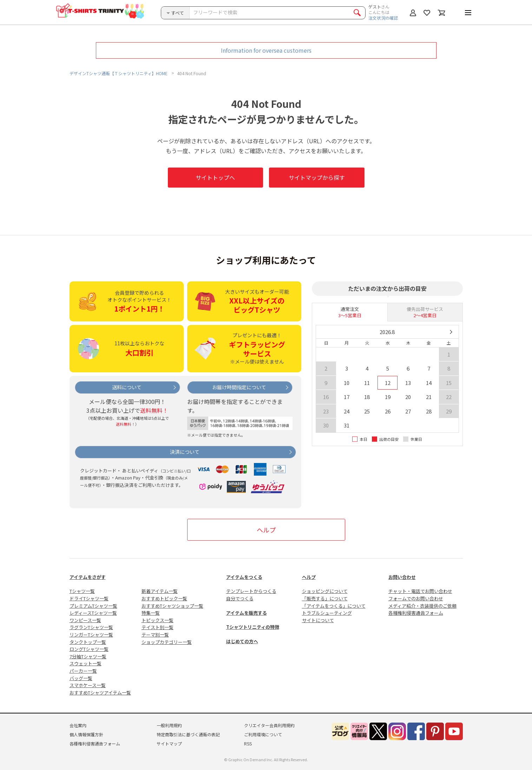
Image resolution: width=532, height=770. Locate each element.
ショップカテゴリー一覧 (167, 642)
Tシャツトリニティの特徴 (253, 627)
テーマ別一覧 (155, 635)
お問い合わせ (402, 577)
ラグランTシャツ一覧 (91, 627)
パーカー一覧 (83, 671)
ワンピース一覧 (85, 620)
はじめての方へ (242, 641)
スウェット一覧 (86, 663)
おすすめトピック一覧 (164, 598)
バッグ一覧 (81, 678)
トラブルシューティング (327, 613)
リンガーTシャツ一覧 (91, 635)
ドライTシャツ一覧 (89, 598)
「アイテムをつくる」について (334, 606)
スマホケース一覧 (88, 685)
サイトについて (318, 620)
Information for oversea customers (266, 50)
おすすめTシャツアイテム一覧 (100, 693)
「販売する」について (325, 598)
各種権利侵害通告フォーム (416, 613)
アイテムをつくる (244, 577)
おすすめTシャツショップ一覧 (172, 606)
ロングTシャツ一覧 (89, 649)
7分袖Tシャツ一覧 (88, 656)
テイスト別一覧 (157, 627)
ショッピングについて (325, 591)
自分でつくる (240, 598)
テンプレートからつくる (251, 591)
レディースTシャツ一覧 (93, 613)
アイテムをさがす (88, 577)
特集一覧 (151, 613)
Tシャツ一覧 (82, 591)
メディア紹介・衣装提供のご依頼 (422, 606)
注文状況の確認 (383, 18)
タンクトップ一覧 (88, 642)
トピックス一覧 (157, 620)
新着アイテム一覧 (160, 591)
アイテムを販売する (247, 613)
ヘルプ (266, 530)
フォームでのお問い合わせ (416, 598)
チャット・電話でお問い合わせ (420, 591)
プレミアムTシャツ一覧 (93, 606)
